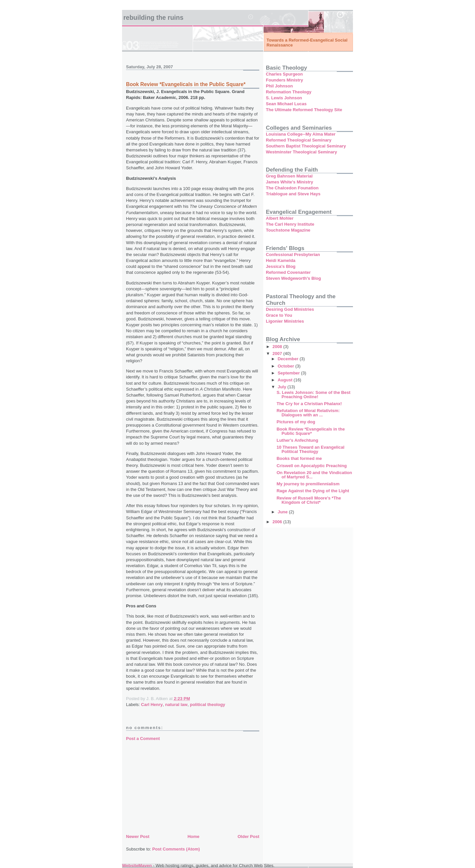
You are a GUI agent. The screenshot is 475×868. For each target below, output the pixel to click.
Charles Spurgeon (284, 74)
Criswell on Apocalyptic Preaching (312, 466)
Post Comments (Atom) (176, 849)
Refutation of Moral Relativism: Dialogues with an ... (308, 413)
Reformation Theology (289, 92)
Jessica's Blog (281, 266)
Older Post (248, 836)
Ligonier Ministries (285, 321)
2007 (278, 354)
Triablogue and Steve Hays (293, 194)
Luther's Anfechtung (297, 440)
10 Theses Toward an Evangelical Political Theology (310, 449)
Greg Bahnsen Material (289, 176)
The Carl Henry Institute (290, 224)
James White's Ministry (289, 182)
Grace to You (279, 315)
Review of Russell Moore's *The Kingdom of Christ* (309, 500)
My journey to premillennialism (308, 484)
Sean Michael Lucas (286, 104)
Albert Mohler (280, 218)
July (283, 387)
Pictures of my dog (296, 422)
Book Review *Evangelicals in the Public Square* (311, 431)
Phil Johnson (279, 86)
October (286, 366)
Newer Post (138, 836)
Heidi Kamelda (281, 260)
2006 (278, 522)
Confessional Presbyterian (293, 255)
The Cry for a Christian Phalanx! (309, 404)
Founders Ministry (285, 80)
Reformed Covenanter (288, 272)
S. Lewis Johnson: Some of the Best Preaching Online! (313, 395)
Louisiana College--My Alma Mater (301, 134)
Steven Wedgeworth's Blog (293, 278)
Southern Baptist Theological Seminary (306, 146)
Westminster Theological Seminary (301, 152)
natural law (176, 705)
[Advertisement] (175, 787)
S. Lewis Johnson (284, 98)
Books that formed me (299, 458)
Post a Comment (143, 739)
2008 (278, 347)
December (289, 359)
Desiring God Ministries (290, 309)
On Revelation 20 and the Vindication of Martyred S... (314, 475)
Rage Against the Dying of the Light (313, 491)
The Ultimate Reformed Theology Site (304, 110)
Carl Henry (152, 705)
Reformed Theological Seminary (299, 140)
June (283, 512)
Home (193, 836)
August (286, 380)
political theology (208, 705)
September (289, 373)
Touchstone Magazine (288, 230)
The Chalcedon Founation (292, 188)
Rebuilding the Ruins (153, 17)
